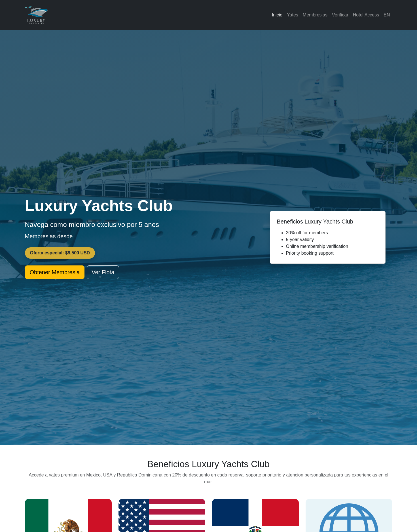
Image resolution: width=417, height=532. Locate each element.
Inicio (277, 15)
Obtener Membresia (55, 272)
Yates (293, 15)
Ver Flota (103, 272)
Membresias (315, 15)
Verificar (340, 15)
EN (387, 15)
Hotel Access (366, 15)
